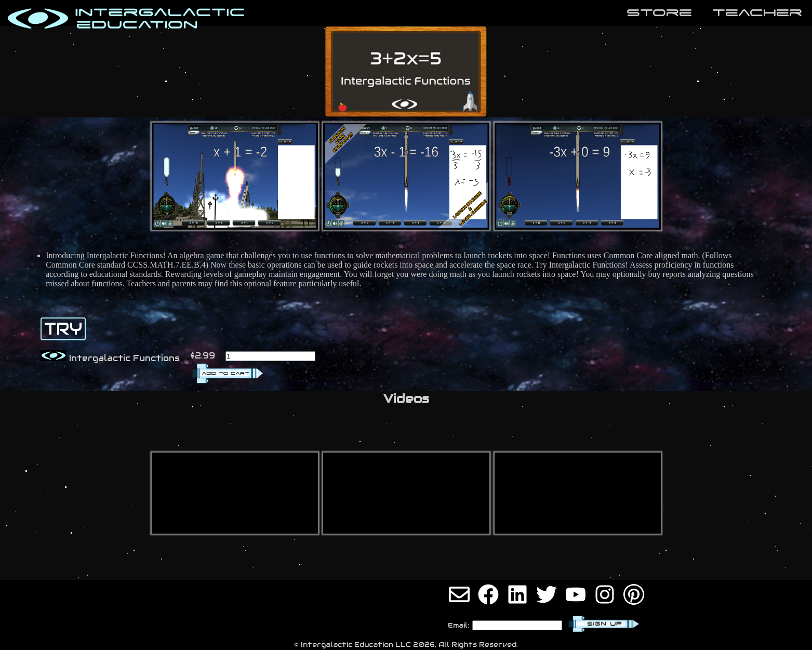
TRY (63, 329)
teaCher (757, 12)
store (659, 12)
